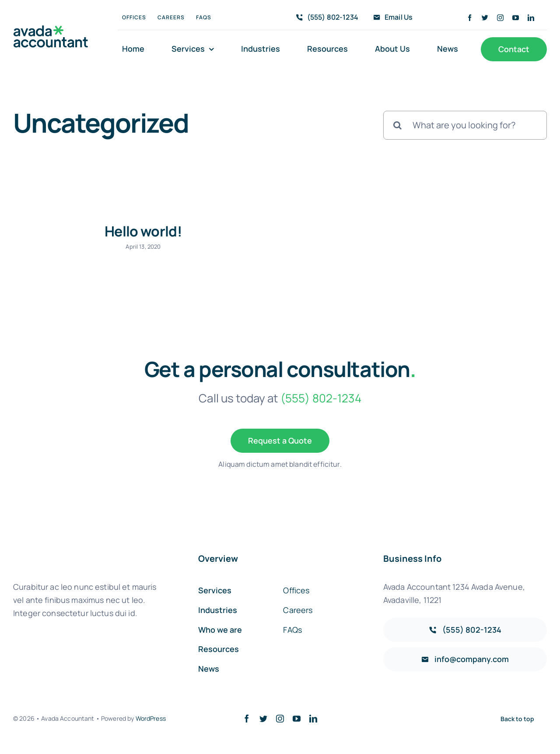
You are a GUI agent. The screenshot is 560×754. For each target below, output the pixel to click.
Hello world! (143, 231)
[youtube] (516, 18)
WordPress (151, 718)
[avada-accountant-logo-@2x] (51, 29)
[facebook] (470, 18)
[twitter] (485, 18)
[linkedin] (531, 18)
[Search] (398, 125)
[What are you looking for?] (465, 125)
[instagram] (500, 18)
